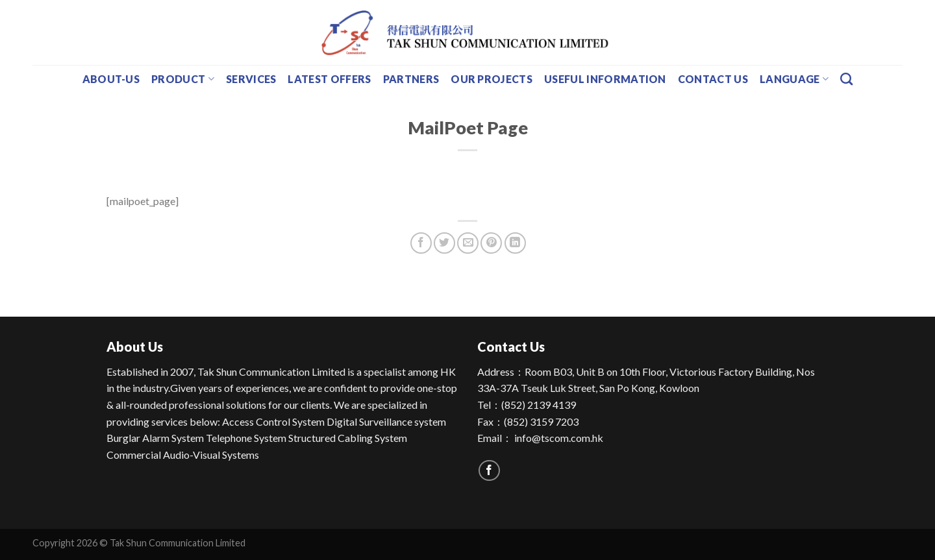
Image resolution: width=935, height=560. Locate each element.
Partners (411, 79)
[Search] (846, 79)
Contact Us (713, 79)
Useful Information (605, 79)
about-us (111, 79)
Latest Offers (329, 79)
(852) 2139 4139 (539, 405)
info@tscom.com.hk (559, 438)
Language (794, 79)
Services (251, 79)
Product (183, 79)
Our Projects (492, 79)
